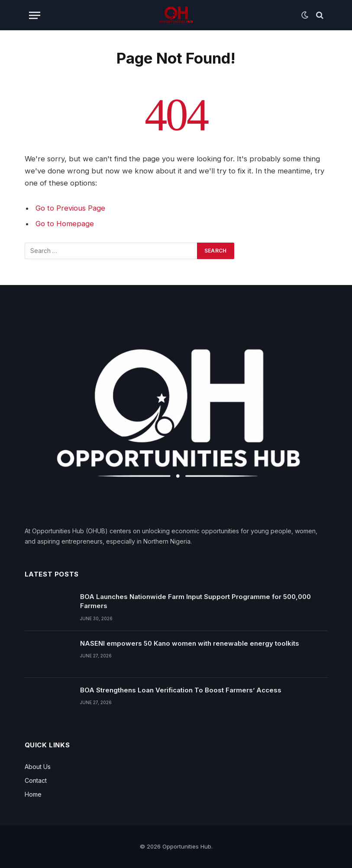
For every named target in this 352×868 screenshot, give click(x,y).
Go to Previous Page (70, 208)
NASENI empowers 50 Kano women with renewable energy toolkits (190, 643)
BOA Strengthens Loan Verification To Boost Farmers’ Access (181, 690)
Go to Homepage (65, 224)
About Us (38, 767)
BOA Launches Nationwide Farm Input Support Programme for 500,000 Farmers (195, 601)
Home (33, 794)
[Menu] (35, 15)
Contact (36, 780)
